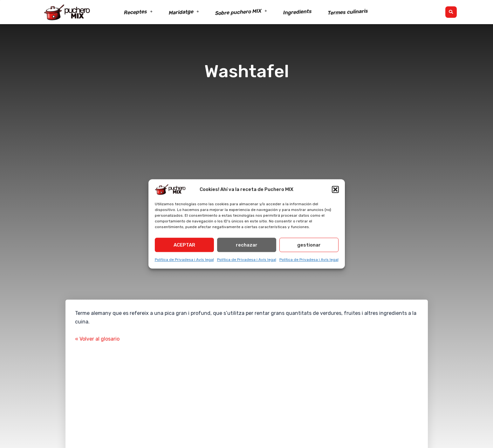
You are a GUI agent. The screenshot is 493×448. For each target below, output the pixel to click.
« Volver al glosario (97, 339)
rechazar (247, 245)
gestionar (309, 245)
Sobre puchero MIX (241, 12)
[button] (335, 189)
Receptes (138, 12)
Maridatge (184, 12)
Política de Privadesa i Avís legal (184, 260)
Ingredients (297, 12)
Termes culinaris (348, 12)
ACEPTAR (184, 245)
